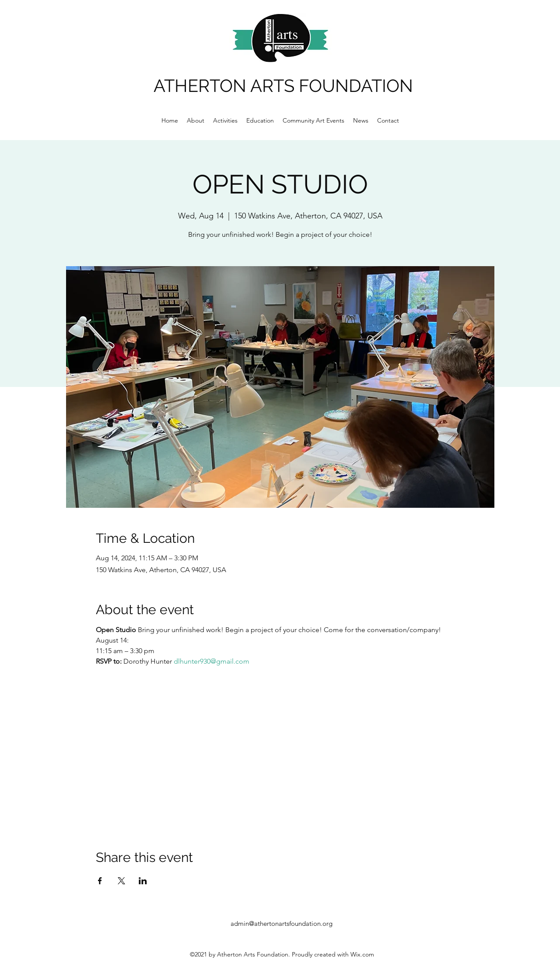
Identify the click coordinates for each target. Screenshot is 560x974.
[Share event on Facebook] (100, 881)
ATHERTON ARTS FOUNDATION (283, 86)
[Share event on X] (121, 881)
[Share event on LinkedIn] (143, 881)
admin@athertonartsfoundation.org (282, 923)
